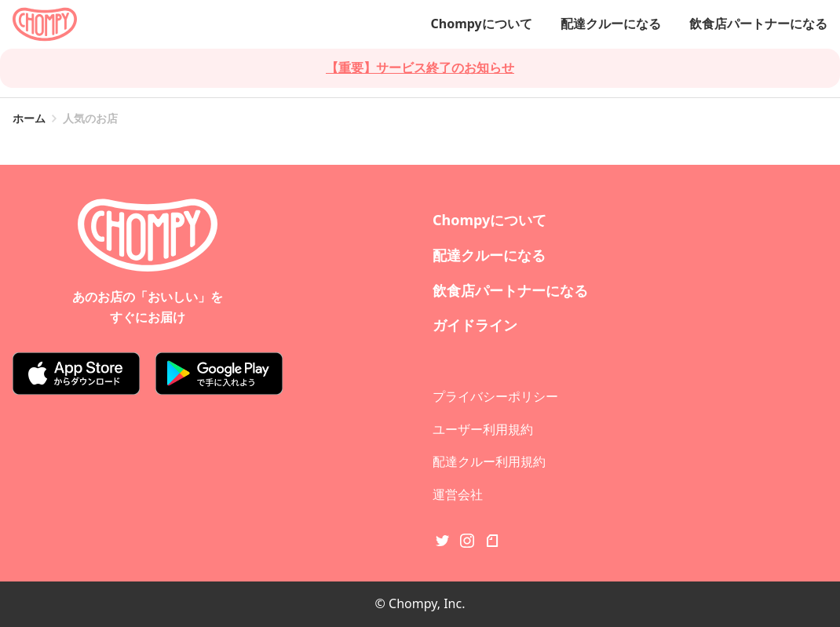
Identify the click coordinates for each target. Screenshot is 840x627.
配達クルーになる (611, 24)
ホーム (29, 118)
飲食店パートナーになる (758, 24)
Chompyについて (481, 24)
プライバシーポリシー (495, 396)
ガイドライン (475, 325)
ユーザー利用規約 (483, 429)
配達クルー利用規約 (489, 461)
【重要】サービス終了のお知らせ (420, 67)
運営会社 (458, 494)
